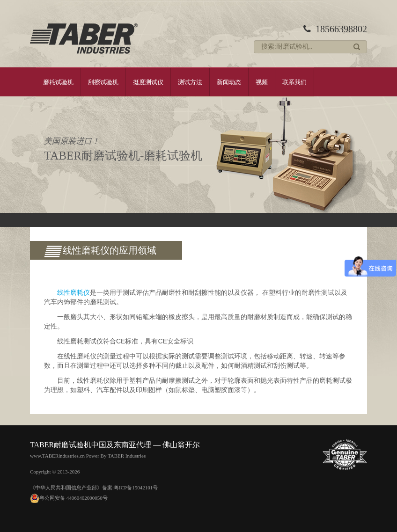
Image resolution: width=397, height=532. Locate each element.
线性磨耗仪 (74, 292)
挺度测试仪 (148, 82)
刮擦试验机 (103, 82)
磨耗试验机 (58, 82)
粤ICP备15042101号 (136, 488)
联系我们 (294, 82)
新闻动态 (229, 82)
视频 (262, 82)
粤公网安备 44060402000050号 (69, 498)
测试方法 (190, 82)
